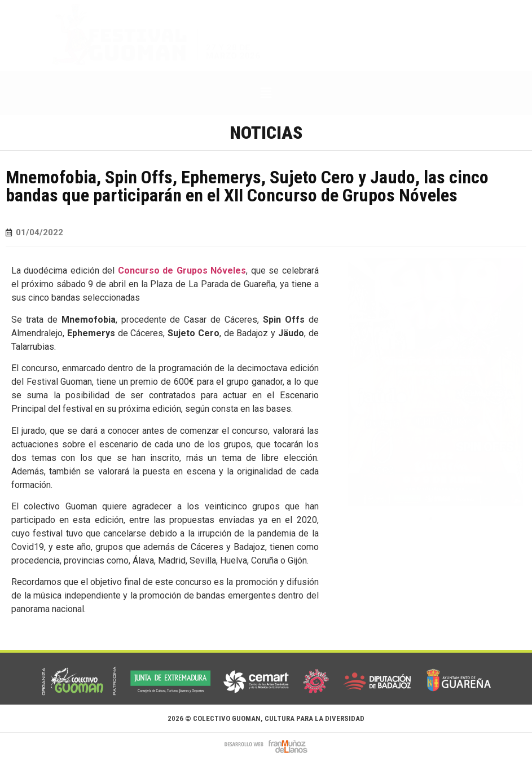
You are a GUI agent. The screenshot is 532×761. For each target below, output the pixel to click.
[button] (266, 93)
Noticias (266, 133)
